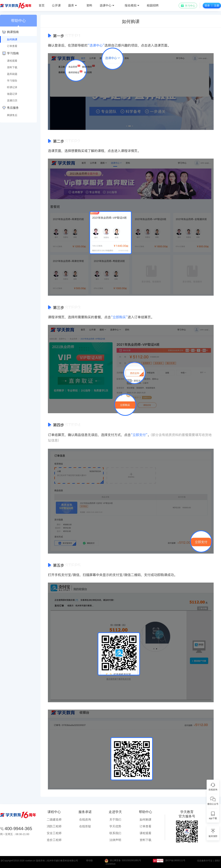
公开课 (56, 5)
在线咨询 (85, 820)
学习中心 (188, 5)
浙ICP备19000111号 (175, 861)
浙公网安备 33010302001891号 (125, 861)
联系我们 (115, 833)
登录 (207, 6)
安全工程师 (54, 833)
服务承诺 (85, 812)
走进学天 (115, 812)
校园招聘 (153, 5)
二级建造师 (54, 820)
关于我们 (115, 820)
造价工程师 (54, 840)
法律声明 (115, 840)
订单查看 (145, 826)
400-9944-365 (18, 829)
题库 (73, 5)
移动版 (90, 861)
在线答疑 (85, 826)
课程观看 (145, 833)
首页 (42, 5)
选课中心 (107, 5)
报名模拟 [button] (132, 5)
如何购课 (145, 820)
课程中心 (54, 812)
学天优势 (115, 826)
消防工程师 (54, 826)
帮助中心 (145, 812)
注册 (217, 6)
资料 (89, 5)
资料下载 (145, 840)
